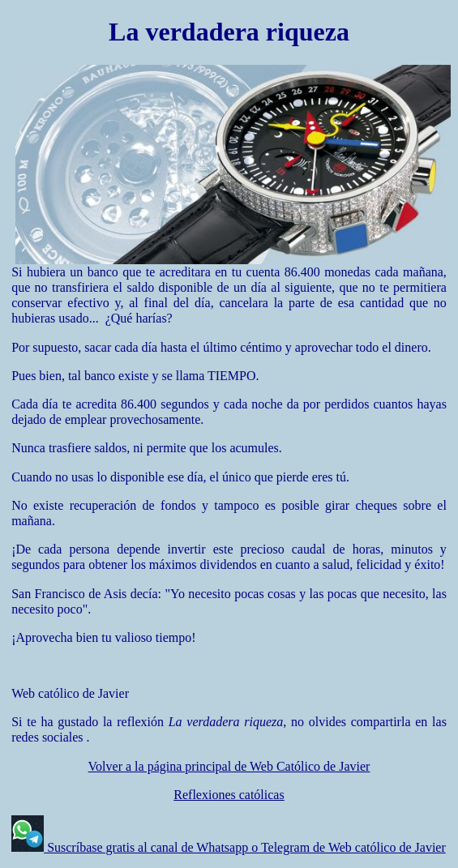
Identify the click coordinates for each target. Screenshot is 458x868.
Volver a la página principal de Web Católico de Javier (229, 766)
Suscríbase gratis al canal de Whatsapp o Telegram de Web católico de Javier (245, 847)
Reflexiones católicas (229, 795)
